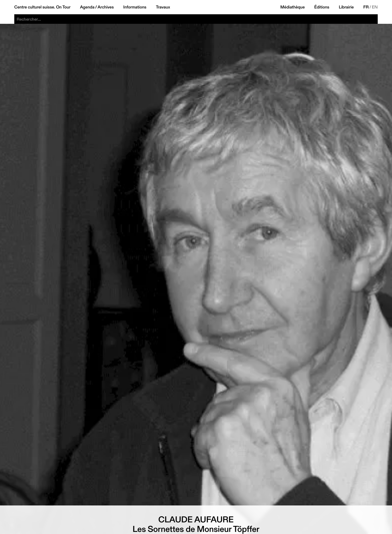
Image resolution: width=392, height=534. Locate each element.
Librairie (346, 7)
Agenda (87, 7)
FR (366, 7)
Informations (135, 7)
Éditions (322, 7)
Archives (106, 7)
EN (375, 7)
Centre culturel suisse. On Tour (42, 7)
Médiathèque (293, 7)
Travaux (163, 7)
